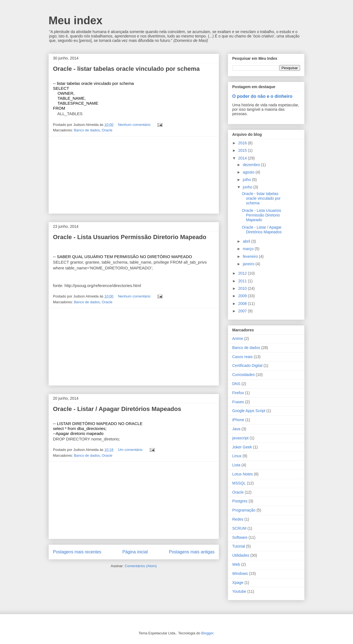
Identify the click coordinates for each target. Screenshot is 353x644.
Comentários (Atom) (141, 566)
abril (247, 241)
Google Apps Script (249, 411)
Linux (237, 456)
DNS (236, 384)
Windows (240, 573)
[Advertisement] (134, 175)
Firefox (238, 393)
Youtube (239, 591)
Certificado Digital (247, 366)
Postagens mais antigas (192, 552)
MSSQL (239, 483)
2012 (243, 273)
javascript (240, 438)
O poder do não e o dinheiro (262, 96)
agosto (249, 172)
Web (236, 564)
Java (236, 429)
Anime (238, 339)
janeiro (249, 264)
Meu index (76, 20)
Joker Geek (242, 447)
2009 (243, 296)
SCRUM (239, 528)
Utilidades (241, 555)
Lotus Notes (243, 474)
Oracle (107, 130)
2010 (243, 288)
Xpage (238, 583)
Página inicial (135, 552)
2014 (243, 158)
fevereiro (251, 256)
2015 (243, 150)
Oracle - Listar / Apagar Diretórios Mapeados (117, 409)
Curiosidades (244, 375)
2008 (243, 304)
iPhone (238, 420)
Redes (238, 519)
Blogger (207, 633)
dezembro (252, 165)
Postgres (240, 501)
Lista (236, 465)
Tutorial (239, 546)
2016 (243, 143)
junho (248, 187)
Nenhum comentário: (135, 125)
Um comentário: (131, 450)
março (249, 249)
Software (240, 537)
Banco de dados (87, 130)
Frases (238, 402)
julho (247, 180)
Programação (244, 510)
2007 (243, 311)
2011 (243, 281)
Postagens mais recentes (77, 552)
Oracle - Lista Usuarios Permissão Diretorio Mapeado (130, 237)
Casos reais (242, 357)
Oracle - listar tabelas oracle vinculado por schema (126, 69)
